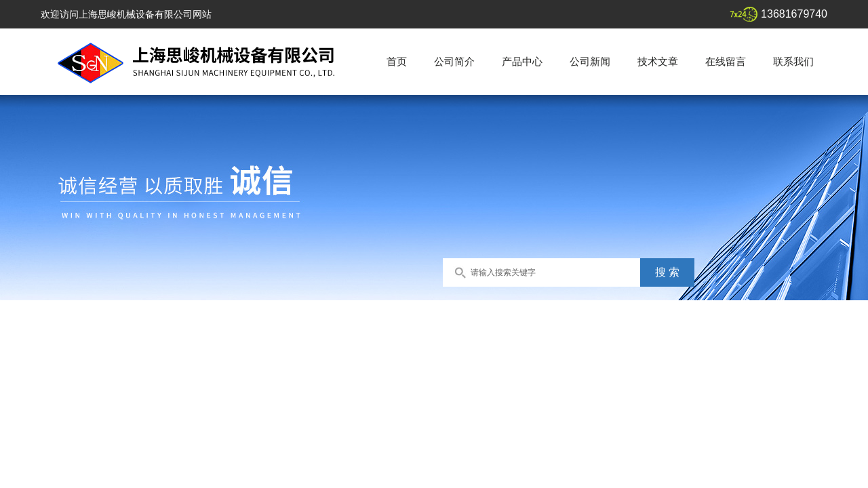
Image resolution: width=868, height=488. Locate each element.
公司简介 (454, 61)
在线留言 (726, 61)
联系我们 (793, 61)
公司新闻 (590, 61)
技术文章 (658, 61)
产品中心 (522, 61)
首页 (397, 61)
